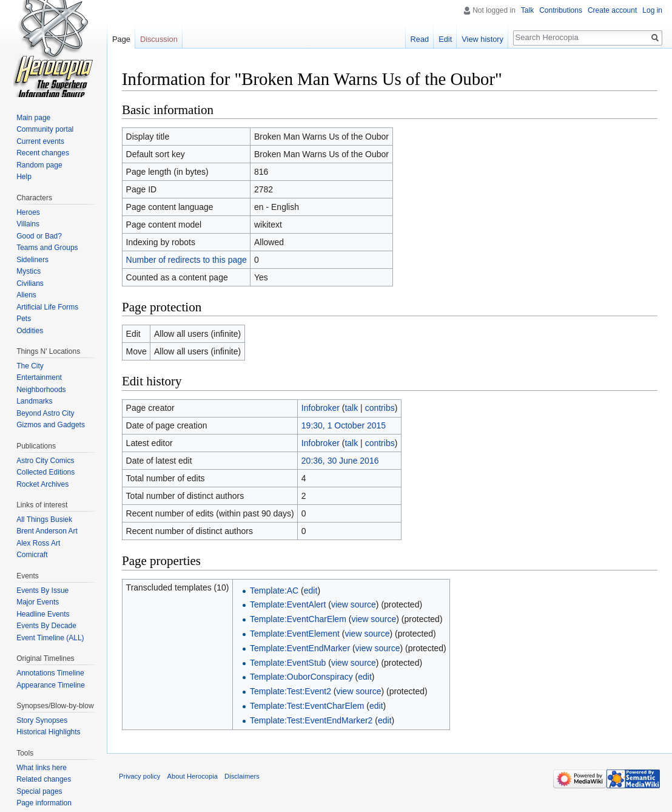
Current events (40, 141)
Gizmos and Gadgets (51, 425)
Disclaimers (242, 776)
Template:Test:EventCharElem (307, 706)
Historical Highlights (48, 732)
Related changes (44, 779)
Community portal (45, 129)
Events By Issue (42, 590)
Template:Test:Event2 (291, 691)
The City (30, 366)
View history (482, 39)
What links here (42, 768)
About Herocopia (193, 776)
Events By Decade (46, 626)
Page (121, 39)
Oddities (30, 331)
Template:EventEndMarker (300, 648)
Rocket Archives (42, 484)
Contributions (561, 10)
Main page (33, 118)
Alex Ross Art (38, 543)
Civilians (30, 283)
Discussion (159, 39)
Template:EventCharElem (298, 619)
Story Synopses (42, 720)
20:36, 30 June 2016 (340, 461)
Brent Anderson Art (47, 531)
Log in (652, 10)
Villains (28, 224)
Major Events (38, 602)
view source (354, 604)
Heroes (28, 212)
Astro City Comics (45, 461)
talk (351, 408)
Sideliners (32, 260)
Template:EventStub (288, 663)
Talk (527, 10)
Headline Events (43, 614)
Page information (44, 803)
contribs (380, 408)
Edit (445, 39)
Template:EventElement (295, 634)
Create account (612, 10)
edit (311, 590)
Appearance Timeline (51, 685)
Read (420, 39)
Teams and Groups (47, 248)
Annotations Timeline (50, 673)
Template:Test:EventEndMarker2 (311, 720)
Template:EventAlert (288, 604)
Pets (24, 319)
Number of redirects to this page (186, 260)
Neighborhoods (41, 390)
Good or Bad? (39, 236)
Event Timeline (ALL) (50, 638)
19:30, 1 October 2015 (344, 425)
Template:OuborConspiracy (301, 677)
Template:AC (274, 590)
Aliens (26, 295)
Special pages (39, 791)
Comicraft (32, 555)
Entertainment (39, 377)
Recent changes (43, 153)
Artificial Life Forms (47, 307)
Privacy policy (139, 776)
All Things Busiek (44, 519)
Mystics (29, 271)
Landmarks (34, 401)
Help (24, 177)
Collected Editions (45, 472)
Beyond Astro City (45, 413)
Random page (39, 165)
